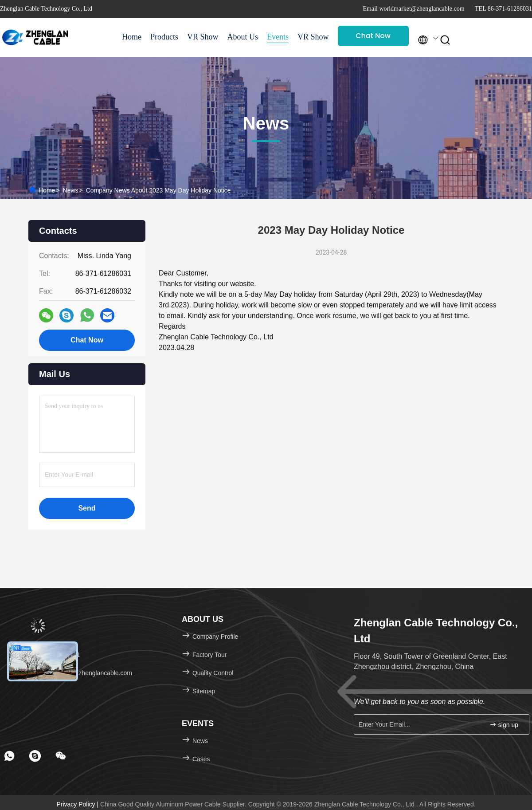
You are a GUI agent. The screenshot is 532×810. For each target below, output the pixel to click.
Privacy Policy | (78, 804)
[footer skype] (35, 756)
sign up (504, 725)
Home (132, 37)
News (71, 190)
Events (278, 37)
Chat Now (373, 36)
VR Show (203, 37)
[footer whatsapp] (9, 756)
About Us (243, 37)
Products (164, 37)
